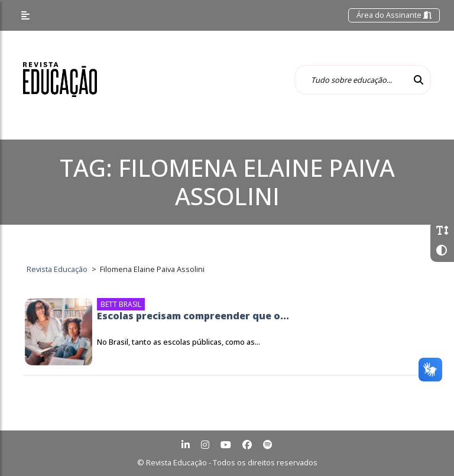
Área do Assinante (394, 15)
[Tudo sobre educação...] (351, 80)
